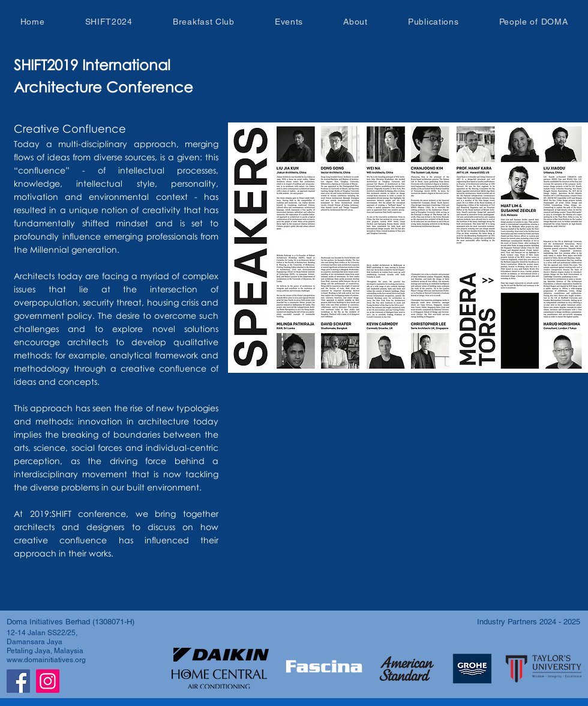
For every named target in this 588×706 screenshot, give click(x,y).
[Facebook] (18, 681)
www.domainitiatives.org (46, 660)
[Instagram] (48, 681)
